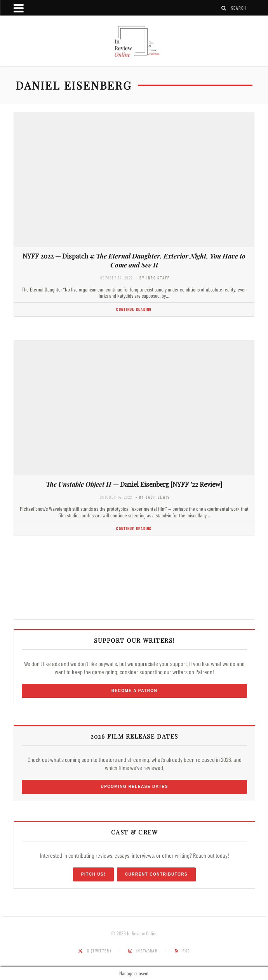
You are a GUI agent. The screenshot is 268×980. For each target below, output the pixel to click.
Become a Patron (135, 691)
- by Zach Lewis (153, 497)
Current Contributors (156, 874)
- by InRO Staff (153, 278)
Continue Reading (134, 309)
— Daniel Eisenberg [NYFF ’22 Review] (134, 484)
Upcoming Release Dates (134, 787)
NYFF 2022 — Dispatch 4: (134, 260)
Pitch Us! (93, 874)
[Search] (224, 8)
